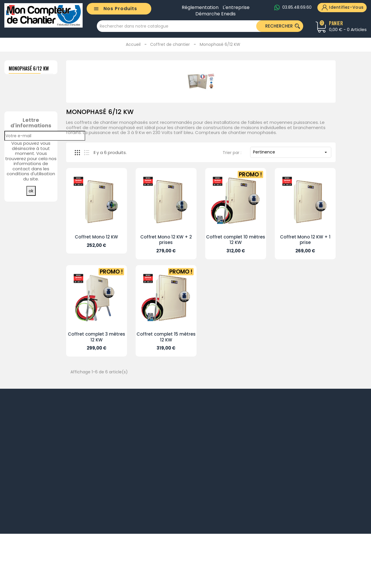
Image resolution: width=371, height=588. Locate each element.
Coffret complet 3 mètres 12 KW (97, 337)
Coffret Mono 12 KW (96, 237)
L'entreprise (236, 8)
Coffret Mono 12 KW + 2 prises (166, 240)
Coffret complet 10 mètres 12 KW (236, 240)
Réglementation (200, 8)
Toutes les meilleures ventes (31, 311)
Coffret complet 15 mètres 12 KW (166, 337)
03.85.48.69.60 (297, 7)
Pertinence (291, 152)
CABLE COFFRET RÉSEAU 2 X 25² (44, 137)
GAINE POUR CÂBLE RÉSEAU (43, 187)
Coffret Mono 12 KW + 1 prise (305, 240)
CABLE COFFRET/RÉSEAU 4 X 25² (53, 235)
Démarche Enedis (215, 14)
